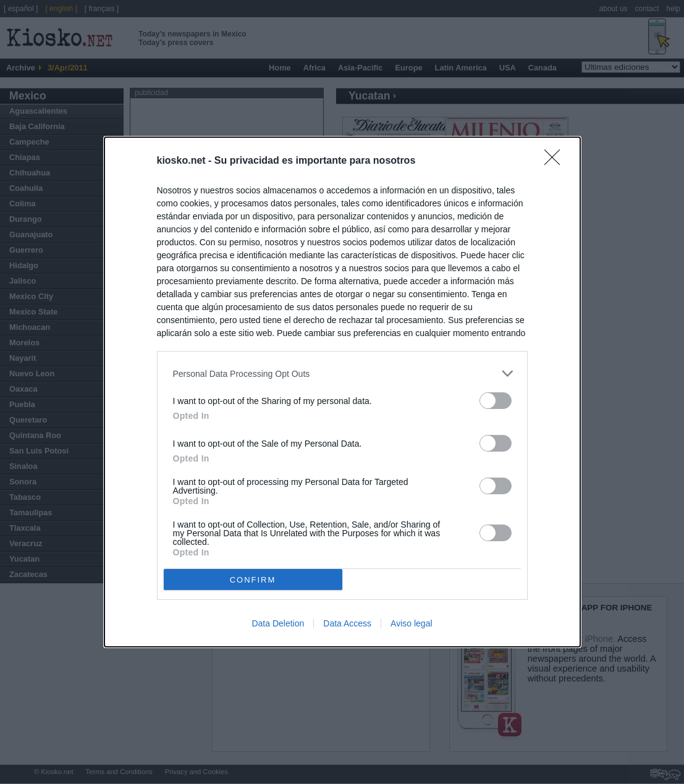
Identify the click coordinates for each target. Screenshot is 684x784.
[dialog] (342, 392)
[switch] (496, 401)
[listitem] (342, 373)
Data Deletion (278, 623)
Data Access (347, 623)
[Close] (556, 161)
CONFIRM (253, 579)
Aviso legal (411, 623)
